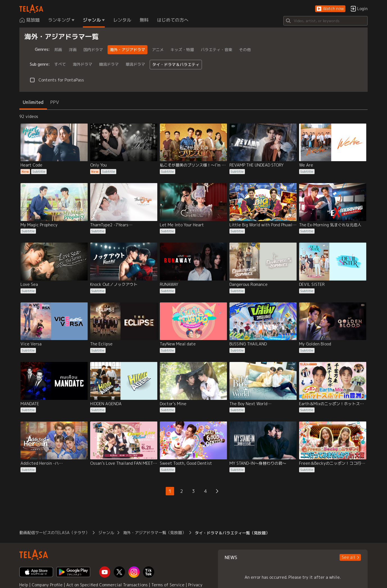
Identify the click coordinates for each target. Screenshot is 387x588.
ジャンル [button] (106, 533)
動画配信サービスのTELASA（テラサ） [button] (54, 533)
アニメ (158, 50)
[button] (330, 9)
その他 (245, 50)
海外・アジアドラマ (128, 50)
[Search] (325, 21)
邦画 (58, 50)
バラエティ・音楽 (217, 50)
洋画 (73, 50)
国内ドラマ (93, 50)
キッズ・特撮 (182, 50)
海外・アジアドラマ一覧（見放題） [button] (154, 533)
